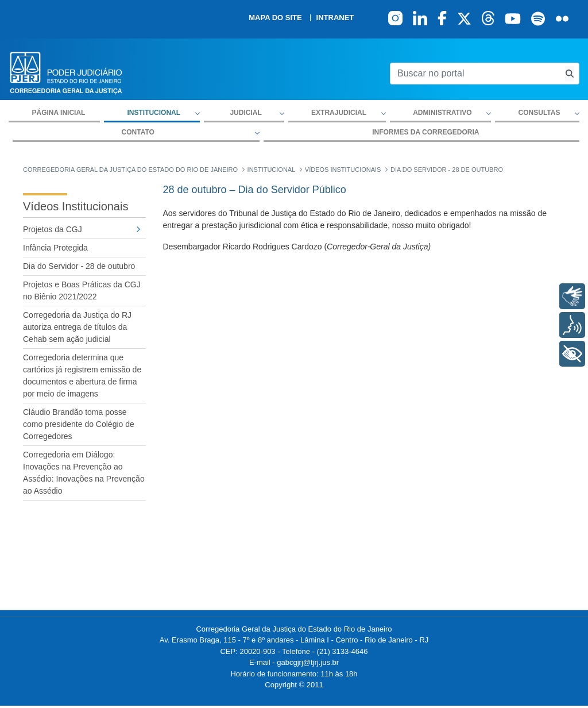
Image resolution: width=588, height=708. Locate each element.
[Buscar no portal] (475, 74)
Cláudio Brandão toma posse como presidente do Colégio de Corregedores (79, 424)
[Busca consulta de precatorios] (570, 74)
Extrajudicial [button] (339, 113)
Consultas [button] (539, 113)
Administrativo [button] (442, 113)
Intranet (335, 18)
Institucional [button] (154, 113)
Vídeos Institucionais (76, 206)
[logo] (66, 72)
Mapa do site (275, 18)
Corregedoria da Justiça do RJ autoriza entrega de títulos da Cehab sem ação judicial (77, 327)
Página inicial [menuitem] (59, 113)
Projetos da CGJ (53, 229)
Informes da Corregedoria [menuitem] (425, 132)
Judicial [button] (245, 113)
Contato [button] (138, 132)
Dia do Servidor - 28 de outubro (79, 266)
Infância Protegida (55, 248)
